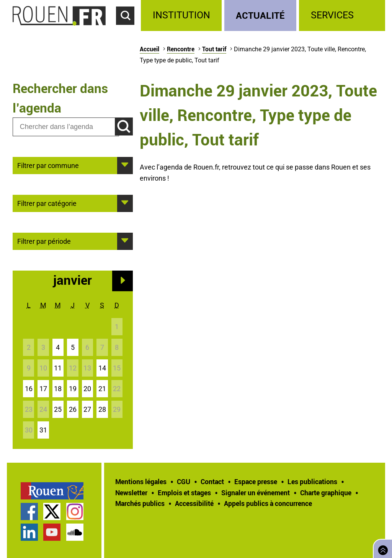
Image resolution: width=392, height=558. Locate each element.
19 (73, 389)
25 (58, 409)
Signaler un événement (256, 493)
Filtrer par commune (48, 165)
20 (87, 389)
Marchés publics (140, 503)
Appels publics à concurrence (268, 503)
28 (102, 409)
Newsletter (131, 493)
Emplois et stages (184, 493)
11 (58, 368)
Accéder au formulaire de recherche (129, 29)
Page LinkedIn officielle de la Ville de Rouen (29, 532)
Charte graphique (326, 493)
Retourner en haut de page (381, 548)
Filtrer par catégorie (47, 203)
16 (29, 389)
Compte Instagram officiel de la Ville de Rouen (75, 511)
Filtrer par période (44, 241)
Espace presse (256, 481)
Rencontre (181, 49)
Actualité (260, 15)
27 (87, 409)
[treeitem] (182, 15)
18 (58, 389)
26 (73, 409)
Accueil (149, 49)
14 (102, 368)
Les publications (312, 481)
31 (43, 430)
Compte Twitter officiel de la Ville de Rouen (52, 511)
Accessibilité (194, 503)
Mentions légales (141, 481)
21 (102, 389)
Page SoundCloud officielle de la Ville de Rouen (75, 532)
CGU (184, 481)
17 (43, 389)
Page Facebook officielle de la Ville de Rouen (29, 511)
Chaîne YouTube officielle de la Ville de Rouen (52, 532)
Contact (212, 481)
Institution (181, 15)
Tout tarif (214, 49)
